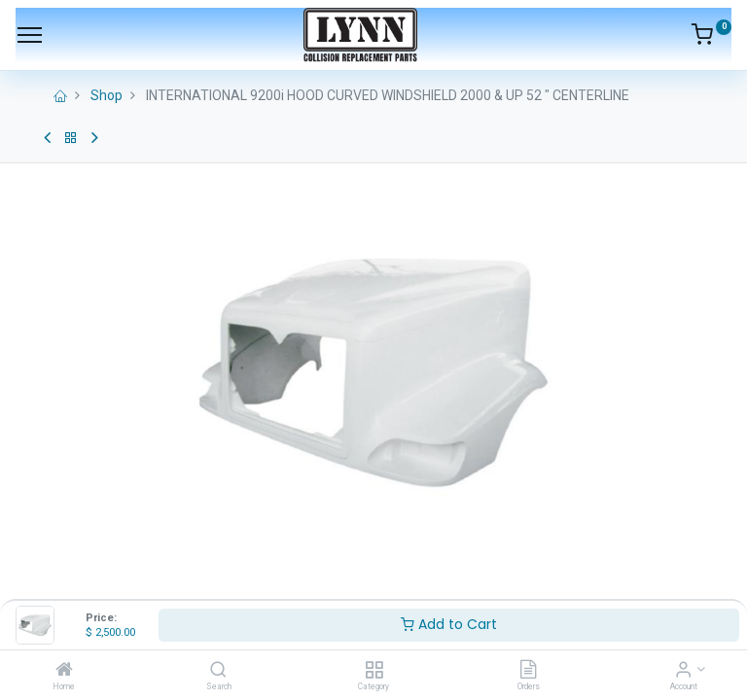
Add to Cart (449, 624)
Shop (107, 95)
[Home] (64, 671)
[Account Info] (683, 671)
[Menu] (30, 35)
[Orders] (528, 671)
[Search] (218, 671)
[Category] (374, 671)
